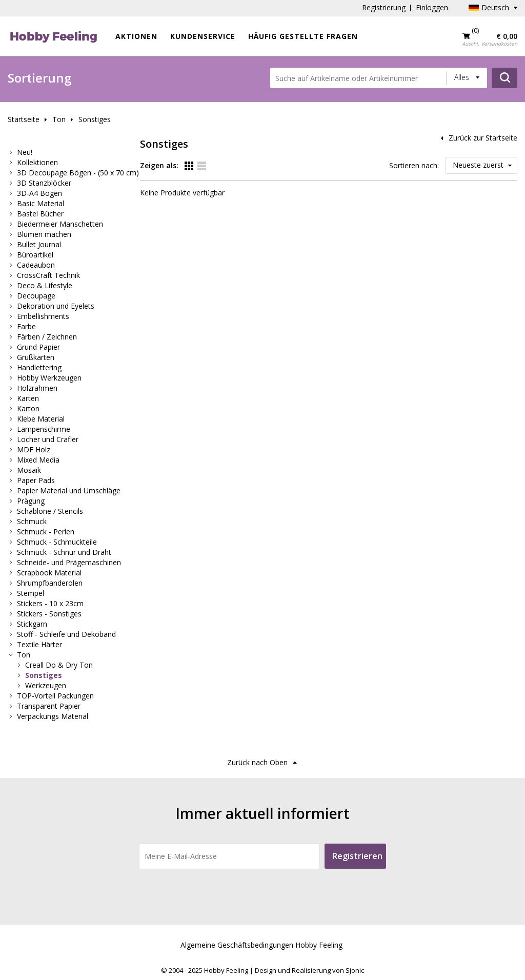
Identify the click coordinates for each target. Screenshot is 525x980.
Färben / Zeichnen (47, 337)
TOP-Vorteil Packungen (55, 696)
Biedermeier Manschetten (60, 224)
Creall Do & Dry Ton (59, 665)
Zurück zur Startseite (483, 138)
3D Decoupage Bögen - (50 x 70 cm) (78, 173)
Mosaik (29, 470)
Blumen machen (44, 234)
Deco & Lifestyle (45, 285)
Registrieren (357, 856)
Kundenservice (203, 36)
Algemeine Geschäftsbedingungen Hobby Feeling (261, 945)
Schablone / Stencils (50, 511)
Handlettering (39, 367)
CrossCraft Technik (48, 275)
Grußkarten (36, 357)
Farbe (26, 326)
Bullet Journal (39, 244)
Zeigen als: (159, 165)
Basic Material (41, 203)
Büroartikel (35, 255)
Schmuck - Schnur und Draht (64, 552)
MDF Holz (34, 449)
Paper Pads (36, 480)
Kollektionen (37, 162)
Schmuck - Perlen (46, 532)
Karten (28, 398)
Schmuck (32, 521)
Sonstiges (95, 119)
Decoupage (36, 296)
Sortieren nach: (414, 165)
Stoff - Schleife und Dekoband (66, 634)
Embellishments (43, 316)
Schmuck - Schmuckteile (57, 542)
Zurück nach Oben (257, 762)
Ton (59, 119)
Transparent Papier (49, 706)
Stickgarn (32, 624)
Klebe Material (41, 419)
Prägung (31, 501)
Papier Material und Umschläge (69, 491)
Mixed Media (38, 460)
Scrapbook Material (49, 573)
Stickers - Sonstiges (49, 614)
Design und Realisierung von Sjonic (309, 970)
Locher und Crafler (48, 439)
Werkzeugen (46, 685)
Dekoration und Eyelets (56, 306)
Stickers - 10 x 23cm (50, 603)
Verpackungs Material (53, 716)
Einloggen (432, 7)
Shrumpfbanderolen (50, 583)
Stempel (31, 593)
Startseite (24, 119)
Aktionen (136, 36)
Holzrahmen (37, 388)
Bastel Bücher (40, 214)
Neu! (25, 152)
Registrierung (384, 7)
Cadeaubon (36, 265)
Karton (28, 408)
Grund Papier (38, 347)
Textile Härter (39, 644)
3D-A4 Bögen (39, 193)
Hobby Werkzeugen (49, 378)
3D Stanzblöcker (44, 183)
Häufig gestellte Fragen (303, 36)
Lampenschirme (44, 429)
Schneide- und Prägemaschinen (69, 562)
